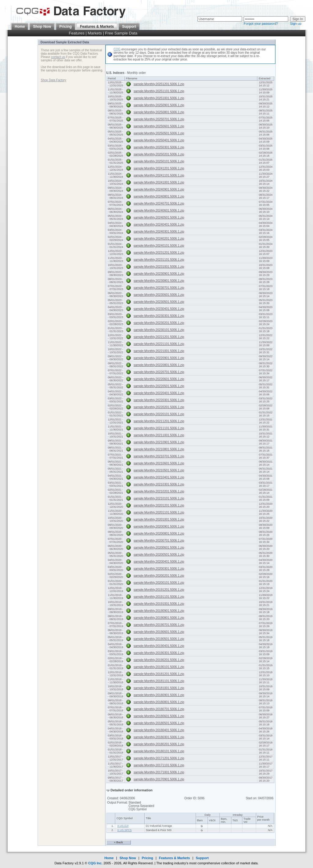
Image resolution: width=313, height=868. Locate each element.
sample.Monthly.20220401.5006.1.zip (159, 393)
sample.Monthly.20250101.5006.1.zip (159, 161)
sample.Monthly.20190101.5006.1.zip (159, 667)
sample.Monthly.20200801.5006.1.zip (159, 534)
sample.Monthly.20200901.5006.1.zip (159, 527)
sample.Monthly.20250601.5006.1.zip (159, 126)
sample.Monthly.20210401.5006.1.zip (159, 477)
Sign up (296, 24)
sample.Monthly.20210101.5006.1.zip (159, 498)
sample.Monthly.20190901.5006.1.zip (159, 611)
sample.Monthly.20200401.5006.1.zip (159, 562)
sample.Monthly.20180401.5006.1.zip (159, 730)
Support (129, 27)
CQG (117, 49)
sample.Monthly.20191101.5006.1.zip (159, 597)
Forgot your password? (261, 24)
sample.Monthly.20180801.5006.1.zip (159, 702)
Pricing (66, 27)
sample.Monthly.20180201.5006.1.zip (159, 744)
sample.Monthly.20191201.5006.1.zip (159, 590)
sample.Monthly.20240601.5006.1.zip (159, 211)
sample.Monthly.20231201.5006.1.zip (159, 253)
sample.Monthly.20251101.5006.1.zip (159, 91)
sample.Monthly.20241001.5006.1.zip (159, 182)
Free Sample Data (121, 33)
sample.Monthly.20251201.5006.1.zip (159, 84)
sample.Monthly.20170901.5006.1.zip (159, 779)
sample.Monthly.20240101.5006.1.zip (159, 246)
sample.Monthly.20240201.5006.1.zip (159, 239)
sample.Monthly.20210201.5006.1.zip (159, 491)
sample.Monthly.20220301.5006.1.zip (159, 400)
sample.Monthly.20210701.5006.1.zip (159, 456)
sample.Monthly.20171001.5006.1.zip (159, 772)
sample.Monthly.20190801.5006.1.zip (159, 618)
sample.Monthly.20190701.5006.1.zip (159, 625)
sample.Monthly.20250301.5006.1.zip (159, 147)
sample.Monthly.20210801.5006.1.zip (159, 449)
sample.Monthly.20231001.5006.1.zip (159, 267)
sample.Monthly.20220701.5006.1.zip (159, 372)
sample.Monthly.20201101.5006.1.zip (159, 512)
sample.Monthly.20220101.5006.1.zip (159, 414)
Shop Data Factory (54, 80)
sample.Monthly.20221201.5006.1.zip (159, 337)
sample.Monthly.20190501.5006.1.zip (159, 639)
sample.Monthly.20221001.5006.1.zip (159, 351)
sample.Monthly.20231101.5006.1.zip (159, 260)
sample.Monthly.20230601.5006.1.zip (159, 295)
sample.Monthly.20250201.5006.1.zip (159, 154)
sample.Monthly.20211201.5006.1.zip (159, 421)
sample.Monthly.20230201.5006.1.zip (159, 323)
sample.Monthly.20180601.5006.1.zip (159, 716)
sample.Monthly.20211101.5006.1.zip (159, 428)
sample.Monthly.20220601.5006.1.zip (159, 379)
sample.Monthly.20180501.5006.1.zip (159, 723)
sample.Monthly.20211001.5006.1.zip (159, 435)
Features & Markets (175, 858)
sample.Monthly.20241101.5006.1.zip (159, 175)
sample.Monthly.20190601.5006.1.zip (159, 632)
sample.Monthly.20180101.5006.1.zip (159, 751)
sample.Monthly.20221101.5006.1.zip (159, 344)
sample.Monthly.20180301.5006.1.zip (159, 737)
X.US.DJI (123, 826)
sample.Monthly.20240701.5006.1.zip (159, 203)
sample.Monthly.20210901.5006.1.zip (159, 442)
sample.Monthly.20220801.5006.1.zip (159, 365)
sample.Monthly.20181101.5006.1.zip (159, 681)
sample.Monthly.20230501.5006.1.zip (159, 302)
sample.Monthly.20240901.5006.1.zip (159, 189)
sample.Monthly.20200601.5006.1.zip (159, 548)
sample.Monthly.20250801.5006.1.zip (159, 112)
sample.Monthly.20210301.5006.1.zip (159, 484)
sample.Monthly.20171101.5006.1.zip (159, 765)
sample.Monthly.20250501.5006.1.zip (159, 133)
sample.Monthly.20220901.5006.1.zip (159, 358)
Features (77, 33)
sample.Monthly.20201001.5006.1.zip (159, 519)
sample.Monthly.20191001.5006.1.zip (159, 604)
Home (20, 27)
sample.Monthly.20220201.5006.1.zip (159, 407)
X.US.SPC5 (125, 830)
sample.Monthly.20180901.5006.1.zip (159, 695)
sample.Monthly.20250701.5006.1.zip (159, 119)
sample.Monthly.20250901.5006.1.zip (159, 105)
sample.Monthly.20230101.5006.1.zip (159, 330)
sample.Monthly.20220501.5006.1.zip (159, 386)
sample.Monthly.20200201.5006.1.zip (159, 576)
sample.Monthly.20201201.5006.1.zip (159, 505)
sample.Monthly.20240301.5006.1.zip (159, 232)
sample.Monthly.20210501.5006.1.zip (159, 470)
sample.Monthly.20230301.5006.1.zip (159, 316)
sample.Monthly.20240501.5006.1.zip (159, 218)
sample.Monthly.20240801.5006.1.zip (159, 196)
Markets (95, 33)
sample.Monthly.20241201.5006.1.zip (159, 168)
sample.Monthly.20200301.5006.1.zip (159, 569)
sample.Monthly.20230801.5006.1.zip (159, 281)
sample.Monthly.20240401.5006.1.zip (159, 225)
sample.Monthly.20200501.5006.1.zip (159, 555)
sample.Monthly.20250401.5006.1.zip (159, 140)
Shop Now (42, 27)
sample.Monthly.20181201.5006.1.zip (159, 674)
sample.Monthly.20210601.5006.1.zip (159, 463)
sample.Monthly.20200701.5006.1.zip (159, 541)
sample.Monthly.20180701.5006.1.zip (159, 709)
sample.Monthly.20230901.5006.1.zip (159, 274)
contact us (58, 57)
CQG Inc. (95, 863)
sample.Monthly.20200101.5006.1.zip (159, 583)
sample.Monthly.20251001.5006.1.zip (159, 98)
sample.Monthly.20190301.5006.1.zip (159, 653)
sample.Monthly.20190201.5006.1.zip (159, 660)
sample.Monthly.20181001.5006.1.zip (159, 688)
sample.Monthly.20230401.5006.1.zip (159, 309)
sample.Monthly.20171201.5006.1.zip (159, 758)
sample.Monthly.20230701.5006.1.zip (159, 288)
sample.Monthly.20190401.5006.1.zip (159, 646)
